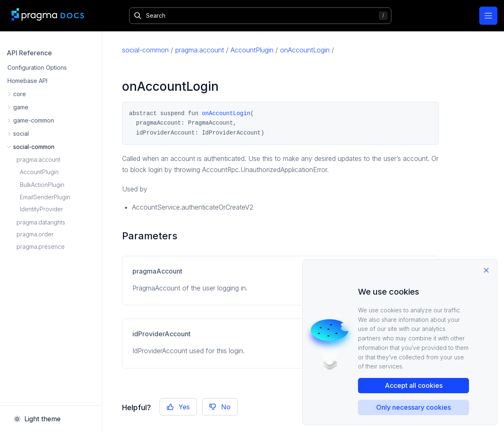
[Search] (260, 16)
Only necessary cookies (413, 407)
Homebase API (27, 81)
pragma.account (38, 159)
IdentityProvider (41, 209)
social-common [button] (34, 147)
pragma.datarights (41, 222)
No (220, 407)
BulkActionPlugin (42, 185)
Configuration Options (37, 67)
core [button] (20, 94)
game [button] (21, 107)
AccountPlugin (39, 172)
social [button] (21, 133)
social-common (145, 50)
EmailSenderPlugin (45, 197)
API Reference (29, 53)
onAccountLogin (305, 50)
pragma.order (35, 234)
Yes (178, 407)
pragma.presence (41, 247)
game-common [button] (34, 120)
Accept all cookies (414, 385)
